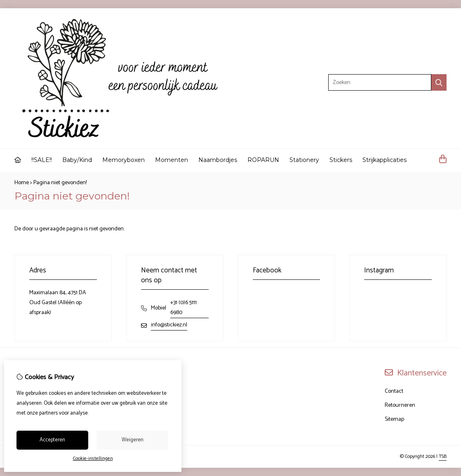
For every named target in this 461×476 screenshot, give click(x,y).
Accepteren (52, 440)
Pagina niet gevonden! (60, 183)
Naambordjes (218, 160)
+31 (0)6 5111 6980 (183, 308)
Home (22, 183)
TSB (443, 456)
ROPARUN (263, 160)
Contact (394, 391)
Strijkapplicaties (385, 160)
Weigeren (133, 440)
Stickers (341, 160)
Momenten (172, 160)
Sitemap (394, 419)
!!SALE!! (42, 160)
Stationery (304, 160)
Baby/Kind (77, 160)
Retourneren (400, 405)
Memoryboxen (123, 160)
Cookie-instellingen (93, 458)
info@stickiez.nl (169, 325)
